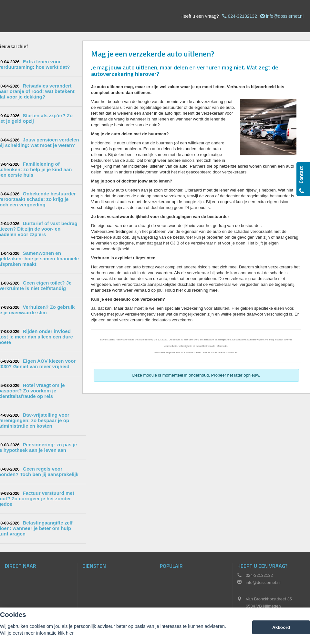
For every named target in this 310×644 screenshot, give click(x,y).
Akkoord (281, 627)
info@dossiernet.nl (285, 16)
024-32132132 (243, 16)
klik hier (66, 633)
